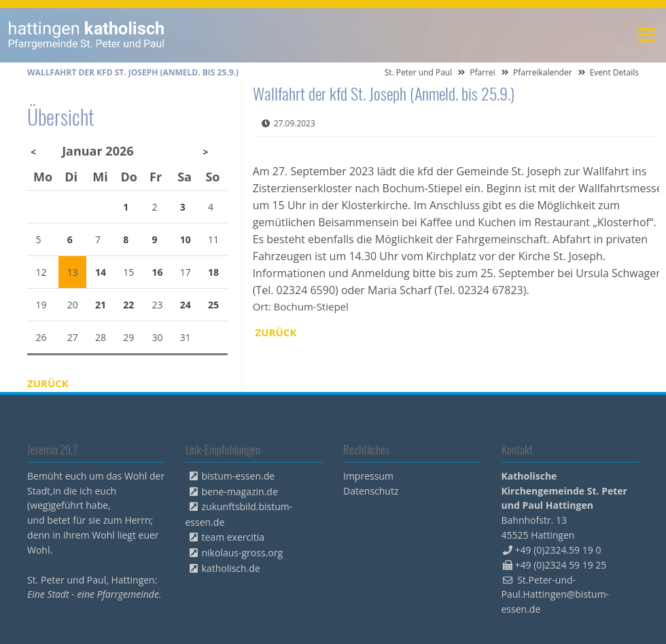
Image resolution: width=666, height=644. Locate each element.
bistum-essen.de (239, 476)
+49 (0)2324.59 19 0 (558, 550)
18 (213, 272)
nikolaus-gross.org (243, 553)
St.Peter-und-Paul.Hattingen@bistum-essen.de (556, 595)
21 (101, 305)
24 (186, 305)
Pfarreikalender (543, 72)
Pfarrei (483, 72)
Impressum (368, 476)
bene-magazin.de (240, 491)
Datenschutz (371, 491)
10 (186, 239)
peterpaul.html (87, 35)
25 (213, 305)
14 (101, 272)
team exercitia (233, 537)
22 (128, 305)
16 (158, 272)
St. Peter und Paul (419, 72)
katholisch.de (231, 568)
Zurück (276, 332)
